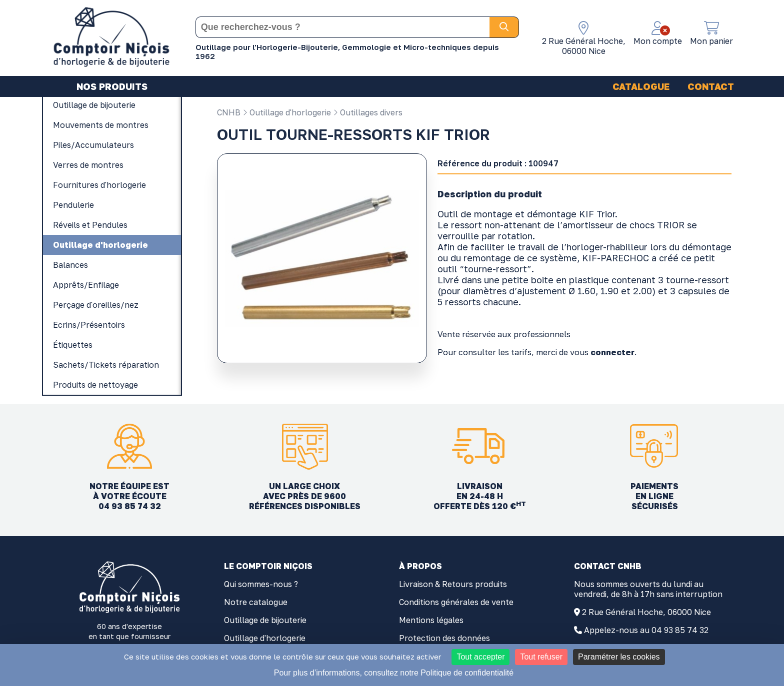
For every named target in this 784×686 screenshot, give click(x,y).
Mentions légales (431, 620)
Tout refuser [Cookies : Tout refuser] (541, 657)
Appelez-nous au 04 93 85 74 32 (646, 630)
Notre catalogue (256, 602)
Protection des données (444, 638)
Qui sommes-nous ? (261, 584)
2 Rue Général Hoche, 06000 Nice (646, 612)
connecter (612, 352)
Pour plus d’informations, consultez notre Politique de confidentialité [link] (394, 673)
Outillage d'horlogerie (287, 112)
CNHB (229, 112)
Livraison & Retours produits (453, 584)
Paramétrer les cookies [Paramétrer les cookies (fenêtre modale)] (619, 657)
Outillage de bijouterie (265, 620)
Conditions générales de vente (456, 602)
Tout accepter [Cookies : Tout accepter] (480, 657)
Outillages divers (368, 112)
